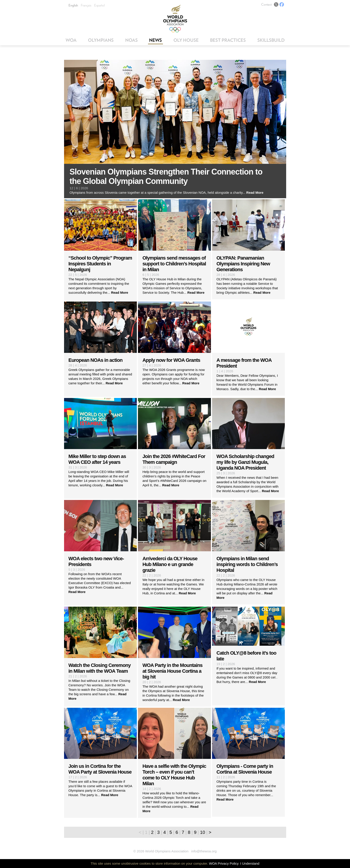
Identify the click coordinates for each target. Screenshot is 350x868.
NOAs (131, 40)
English (73, 5)
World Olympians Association (175, 18)
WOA (71, 40)
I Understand (250, 863)
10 (202, 832)
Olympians (101, 40)
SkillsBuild (271, 40)
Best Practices (228, 40)
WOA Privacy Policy (224, 863)
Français (86, 5)
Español (99, 5)
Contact (266, 4)
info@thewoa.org (204, 851)
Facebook (282, 4)
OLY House (186, 40)
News (155, 40)
